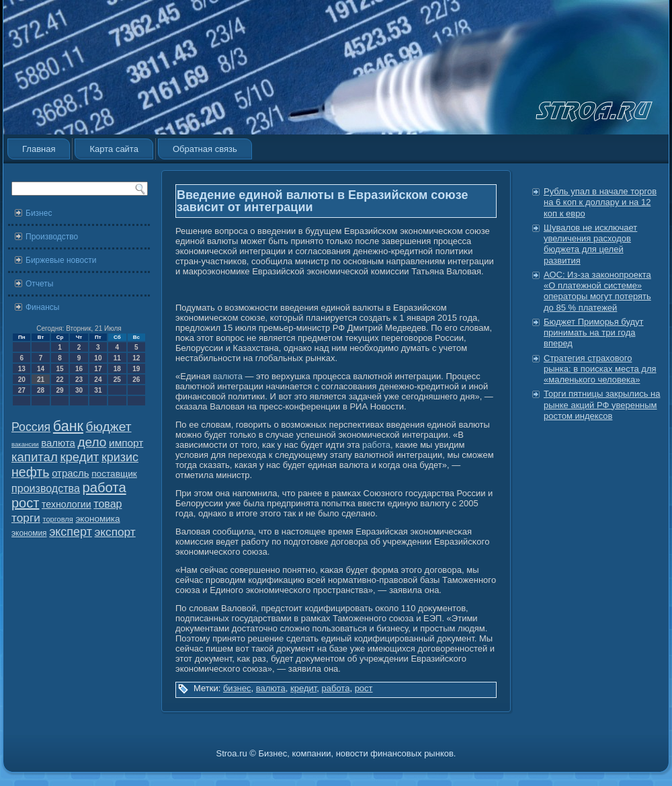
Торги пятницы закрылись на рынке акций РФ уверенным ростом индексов (602, 405)
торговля (57, 519)
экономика (97, 519)
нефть (31, 472)
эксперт (71, 532)
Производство (52, 237)
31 (98, 390)
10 (98, 358)
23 (79, 380)
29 (59, 390)
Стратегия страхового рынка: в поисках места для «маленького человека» (600, 369)
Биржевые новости (61, 260)
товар (108, 504)
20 (22, 380)
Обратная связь (205, 149)
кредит (79, 457)
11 (117, 358)
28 (41, 390)
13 (22, 369)
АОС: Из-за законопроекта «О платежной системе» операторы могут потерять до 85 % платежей (597, 291)
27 (22, 390)
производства (46, 488)
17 (98, 369)
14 (41, 369)
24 (98, 380)
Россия (31, 427)
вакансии (25, 444)
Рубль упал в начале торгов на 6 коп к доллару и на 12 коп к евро (600, 202)
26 (136, 380)
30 (79, 390)
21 (41, 380)
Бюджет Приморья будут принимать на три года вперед (594, 333)
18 (117, 369)
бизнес (237, 688)
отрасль (70, 473)
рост (25, 503)
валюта (58, 443)
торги (26, 518)
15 (59, 369)
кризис (120, 457)
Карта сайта (114, 149)
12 (136, 358)
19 (136, 369)
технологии (67, 504)
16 (79, 369)
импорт (126, 443)
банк (68, 426)
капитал (35, 457)
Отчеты (39, 284)
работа (104, 487)
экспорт (115, 532)
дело (92, 442)
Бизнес (39, 213)
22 (59, 380)
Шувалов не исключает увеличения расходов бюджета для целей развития (590, 244)
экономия (29, 533)
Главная (39, 149)
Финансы (42, 307)
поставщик (114, 474)
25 (117, 380)
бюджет (109, 427)
